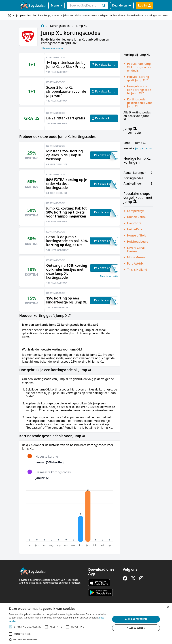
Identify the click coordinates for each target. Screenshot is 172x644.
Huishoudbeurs (138, 242)
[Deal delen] (122, 6)
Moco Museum (137, 257)
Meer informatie (109, 276)
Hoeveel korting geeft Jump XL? (138, 78)
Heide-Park (135, 229)
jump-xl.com (144, 148)
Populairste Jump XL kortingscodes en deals (139, 67)
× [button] (168, 607)
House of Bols (137, 235)
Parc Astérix (135, 263)
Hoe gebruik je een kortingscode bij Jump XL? (139, 90)
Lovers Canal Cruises (136, 249)
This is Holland (137, 270)
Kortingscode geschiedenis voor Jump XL (140, 103)
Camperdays (136, 211)
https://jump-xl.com (52, 48)
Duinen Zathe (136, 217)
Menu (56, 5)
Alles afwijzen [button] (136, 628)
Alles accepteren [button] (136, 619)
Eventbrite (134, 223)
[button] (59, 639)
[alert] (86, 624)
